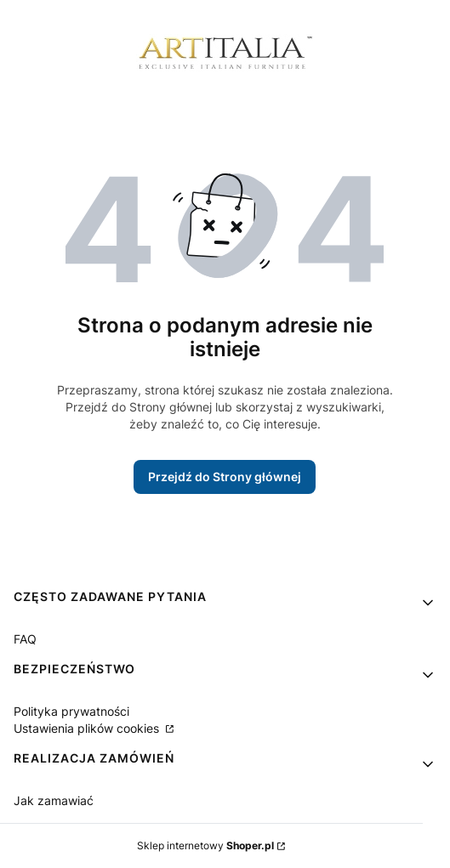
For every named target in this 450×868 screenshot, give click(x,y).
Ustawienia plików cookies (88, 728)
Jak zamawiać (54, 800)
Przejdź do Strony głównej (225, 477)
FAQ (25, 639)
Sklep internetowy (205, 845)
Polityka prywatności (71, 711)
